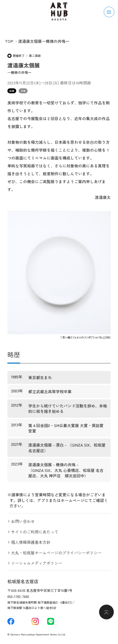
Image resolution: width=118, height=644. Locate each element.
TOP (9, 41)
